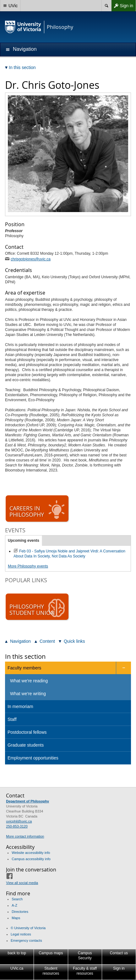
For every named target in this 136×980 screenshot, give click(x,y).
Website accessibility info (31, 853)
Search (17, 899)
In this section (25, 656)
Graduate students (26, 745)
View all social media (22, 883)
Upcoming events (24, 541)
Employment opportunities (33, 758)
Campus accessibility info (31, 859)
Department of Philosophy (27, 801)
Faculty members (24, 668)
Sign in (122, 6)
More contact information (25, 836)
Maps (16, 918)
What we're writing (28, 694)
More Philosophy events (28, 566)
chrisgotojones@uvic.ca (31, 259)
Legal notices (21, 934)
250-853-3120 (17, 826)
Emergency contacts (26, 940)
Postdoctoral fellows (27, 732)
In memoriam (20, 706)
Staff (12, 719)
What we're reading (29, 681)
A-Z (14, 905)
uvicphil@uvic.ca (19, 821)
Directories (20, 912)
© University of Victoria (28, 928)
